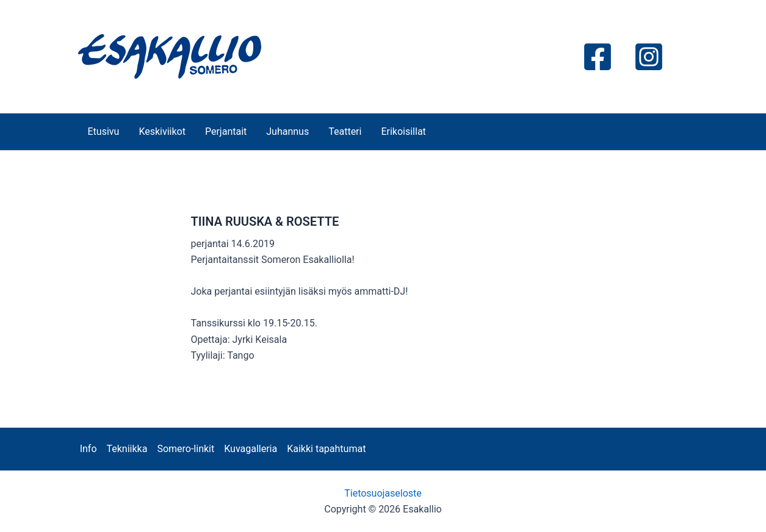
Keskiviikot (162, 131)
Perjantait (226, 131)
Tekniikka (127, 449)
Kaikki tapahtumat (326, 449)
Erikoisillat (403, 131)
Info (89, 449)
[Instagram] (649, 57)
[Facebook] (598, 57)
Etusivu (104, 131)
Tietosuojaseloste (383, 493)
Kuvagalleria (251, 449)
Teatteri (345, 131)
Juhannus (287, 131)
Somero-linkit (186, 449)
